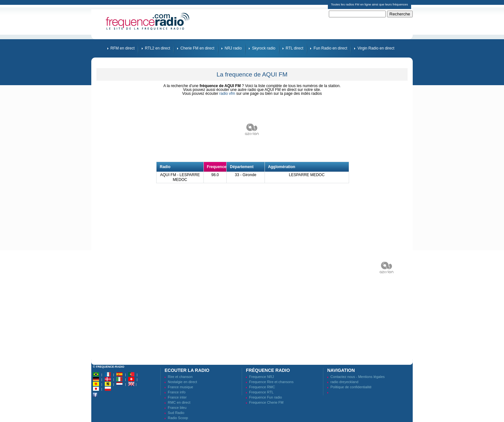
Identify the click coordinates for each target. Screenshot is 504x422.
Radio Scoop (178, 418)
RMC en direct (179, 402)
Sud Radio (176, 413)
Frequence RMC (262, 387)
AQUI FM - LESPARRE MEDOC (180, 177)
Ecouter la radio (187, 370)
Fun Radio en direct (330, 48)
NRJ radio (233, 48)
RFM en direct (123, 48)
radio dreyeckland (344, 382)
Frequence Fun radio (265, 397)
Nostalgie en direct (182, 382)
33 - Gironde (246, 175)
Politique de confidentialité (351, 387)
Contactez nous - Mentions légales (358, 377)
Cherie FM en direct (197, 48)
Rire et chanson (180, 377)
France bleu (177, 408)
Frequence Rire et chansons (271, 382)
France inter (177, 397)
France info (177, 392)
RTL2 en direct (158, 48)
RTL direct (295, 48)
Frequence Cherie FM (266, 402)
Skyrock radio (264, 48)
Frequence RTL (261, 392)
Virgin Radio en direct (376, 48)
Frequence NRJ (261, 377)
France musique (180, 387)
